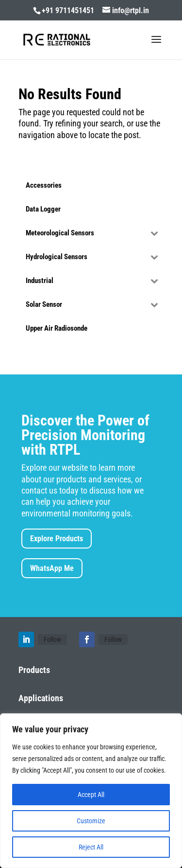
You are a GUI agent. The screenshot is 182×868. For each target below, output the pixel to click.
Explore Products (57, 539)
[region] (91, 791)
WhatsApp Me (52, 568)
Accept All (91, 795)
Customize (91, 821)
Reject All (91, 847)
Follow (52, 639)
